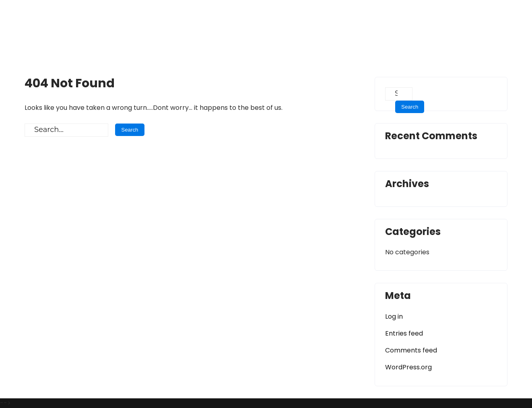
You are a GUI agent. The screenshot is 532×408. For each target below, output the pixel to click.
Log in (394, 316)
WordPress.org (408, 367)
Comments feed (411, 350)
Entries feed (404, 333)
